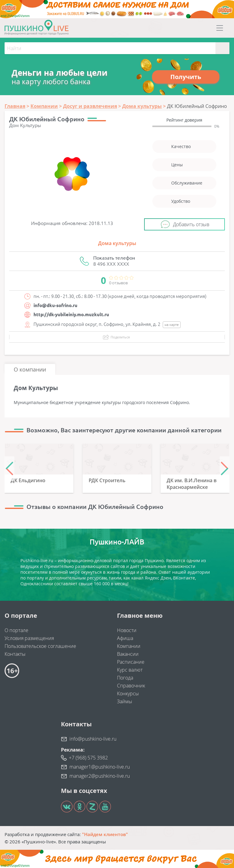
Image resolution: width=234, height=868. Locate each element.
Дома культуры (117, 243)
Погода (125, 678)
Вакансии (128, 654)
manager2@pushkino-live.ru (100, 776)
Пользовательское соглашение (40, 646)
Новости (127, 630)
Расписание (131, 662)
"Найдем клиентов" (105, 834)
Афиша (125, 638)
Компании (129, 646)
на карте (172, 325)
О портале (16, 630)
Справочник (131, 686)
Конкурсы (128, 693)
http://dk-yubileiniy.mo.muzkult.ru (71, 315)
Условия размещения (29, 638)
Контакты (15, 654)
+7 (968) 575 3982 (88, 758)
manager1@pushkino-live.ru (100, 767)
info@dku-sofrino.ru (55, 305)
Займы (125, 701)
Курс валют (130, 670)
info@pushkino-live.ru (93, 739)
